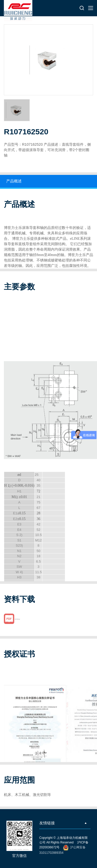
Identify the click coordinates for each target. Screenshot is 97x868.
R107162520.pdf (17, 623)
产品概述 (14, 181)
